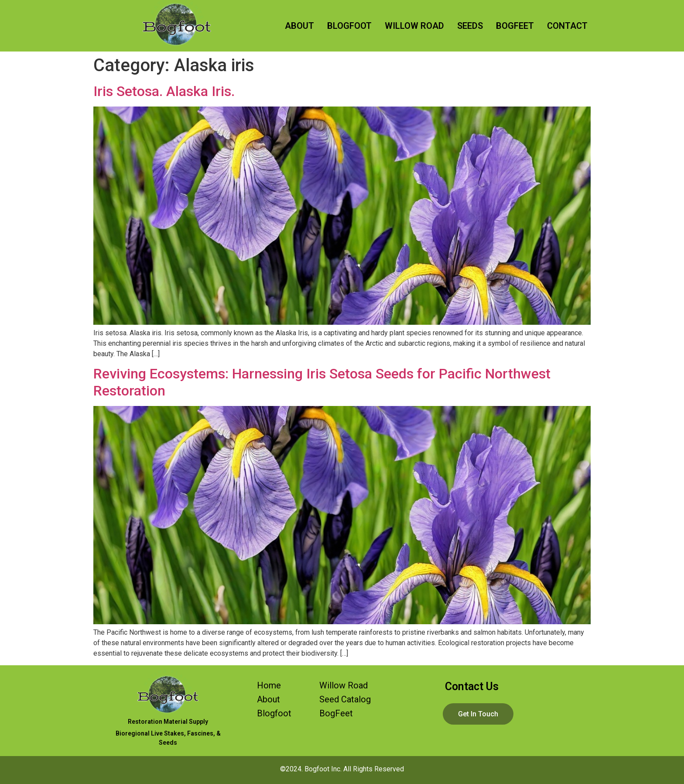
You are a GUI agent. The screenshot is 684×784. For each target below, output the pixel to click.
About (268, 699)
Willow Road (344, 685)
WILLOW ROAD (414, 26)
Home (269, 685)
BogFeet (336, 713)
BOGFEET (515, 26)
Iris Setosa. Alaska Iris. (164, 91)
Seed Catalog (345, 699)
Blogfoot (274, 713)
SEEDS (470, 26)
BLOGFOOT (349, 26)
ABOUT (299, 26)
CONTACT (567, 26)
